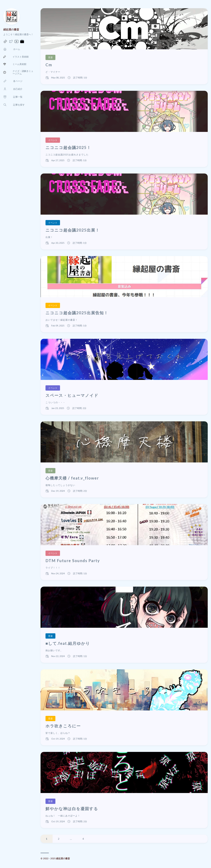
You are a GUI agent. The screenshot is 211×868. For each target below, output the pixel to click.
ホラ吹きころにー (63, 726)
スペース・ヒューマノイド (72, 395)
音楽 (50, 57)
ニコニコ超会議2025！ (68, 147)
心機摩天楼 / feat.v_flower (72, 478)
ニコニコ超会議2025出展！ (73, 230)
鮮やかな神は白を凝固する (72, 809)
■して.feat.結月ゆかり (68, 643)
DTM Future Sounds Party (73, 561)
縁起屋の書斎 (11, 29)
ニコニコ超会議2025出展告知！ (77, 313)
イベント (53, 140)
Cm (49, 65)
